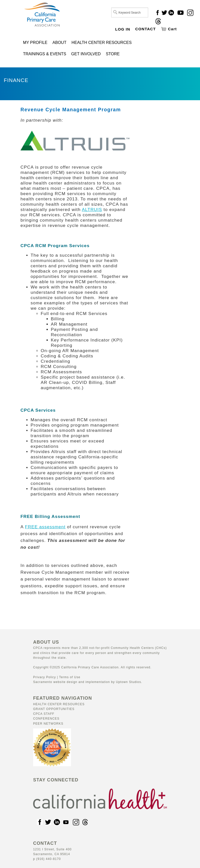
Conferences (46, 719)
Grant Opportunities (54, 709)
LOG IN (123, 29)
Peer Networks (48, 724)
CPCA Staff (44, 714)
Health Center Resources (59, 704)
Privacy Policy (45, 677)
